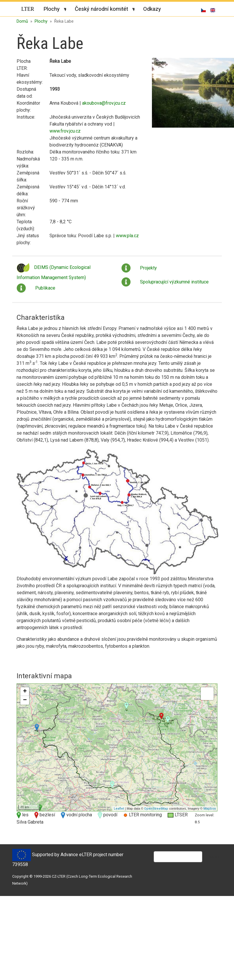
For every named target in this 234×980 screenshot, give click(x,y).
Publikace (45, 286)
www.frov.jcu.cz (65, 130)
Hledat (213, 855)
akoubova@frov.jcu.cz (104, 102)
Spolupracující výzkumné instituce (174, 280)
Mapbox (210, 807)
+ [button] (25, 690)
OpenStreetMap (156, 807)
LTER (28, 9)
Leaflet (119, 807)
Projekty (148, 266)
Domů (22, 20)
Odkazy (152, 9)
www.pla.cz (127, 234)
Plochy (52, 10)
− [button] (25, 699)
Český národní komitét (102, 10)
